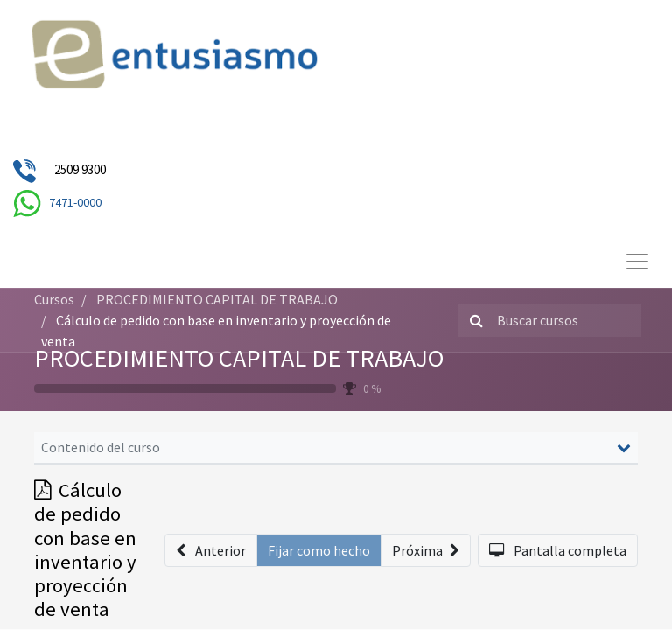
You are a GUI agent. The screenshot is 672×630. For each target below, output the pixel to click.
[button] (211, 550)
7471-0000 (75, 202)
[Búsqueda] (473, 320)
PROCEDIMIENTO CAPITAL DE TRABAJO (239, 358)
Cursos (54, 299)
